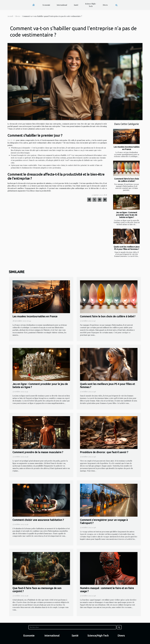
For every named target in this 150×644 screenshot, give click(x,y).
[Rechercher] (72, 627)
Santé (76, 5)
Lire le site (12, 140)
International (62, 5)
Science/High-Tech (91, 5)
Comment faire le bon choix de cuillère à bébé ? (127, 180)
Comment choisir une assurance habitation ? (38, 520)
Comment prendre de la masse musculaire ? (38, 452)
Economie (46, 5)
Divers (105, 5)
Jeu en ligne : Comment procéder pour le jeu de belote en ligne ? (127, 215)
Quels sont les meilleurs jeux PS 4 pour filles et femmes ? (127, 248)
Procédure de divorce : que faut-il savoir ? (104, 452)
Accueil (10, 16)
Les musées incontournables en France (127, 148)
